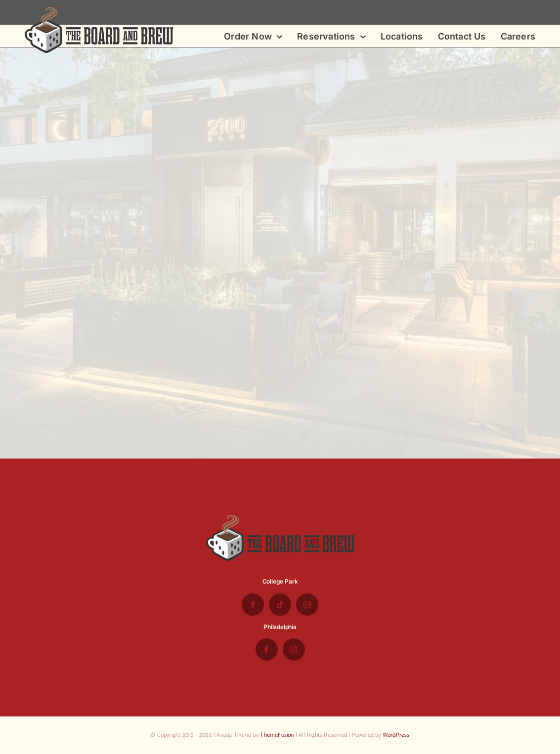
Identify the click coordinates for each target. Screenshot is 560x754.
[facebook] (253, 605)
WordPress (396, 735)
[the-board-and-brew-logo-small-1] (99, 11)
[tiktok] (280, 605)
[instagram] (307, 605)
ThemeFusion (277, 735)
